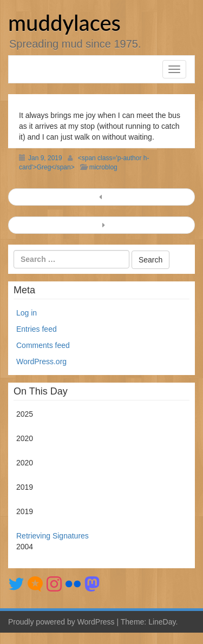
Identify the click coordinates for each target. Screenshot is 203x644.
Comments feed (43, 345)
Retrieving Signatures (53, 536)
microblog (103, 167)
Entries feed (37, 329)
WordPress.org (41, 362)
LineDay (162, 622)
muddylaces (64, 23)
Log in (27, 313)
